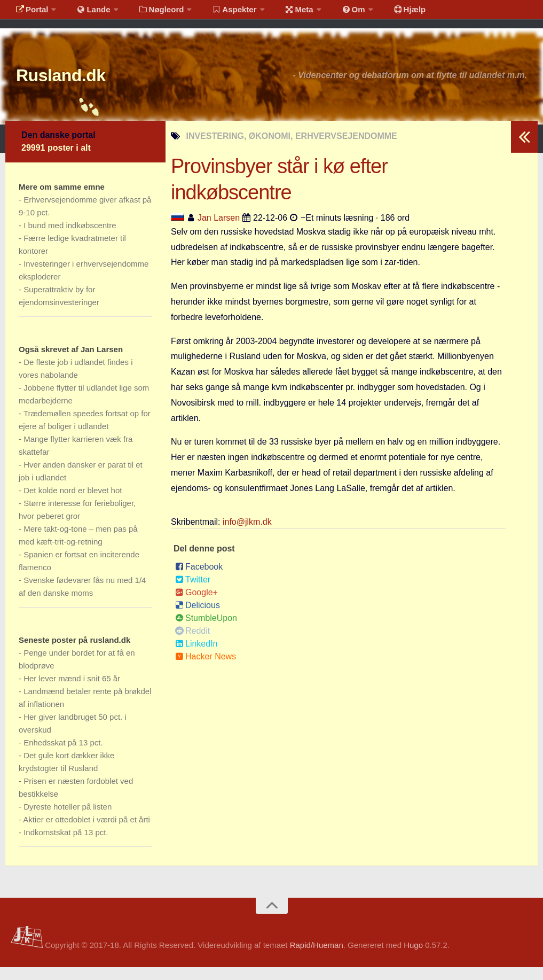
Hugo (413, 958)
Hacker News (206, 669)
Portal (30, 13)
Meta (281, 13)
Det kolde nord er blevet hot (73, 503)
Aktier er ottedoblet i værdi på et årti (86, 832)
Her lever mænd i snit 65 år (72, 691)
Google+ (196, 605)
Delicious (198, 618)
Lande (87, 13)
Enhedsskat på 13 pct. (63, 755)
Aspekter (221, 13)
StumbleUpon (206, 631)
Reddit (192, 644)
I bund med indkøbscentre (70, 238)
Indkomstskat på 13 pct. (66, 845)
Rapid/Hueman (317, 958)
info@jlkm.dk (247, 535)
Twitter (193, 592)
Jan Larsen (219, 231)
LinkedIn (196, 656)
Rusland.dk (75, 85)
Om (331, 13)
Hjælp (382, 13)
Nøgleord (151, 13)
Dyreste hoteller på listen (68, 819)
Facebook (199, 580)
